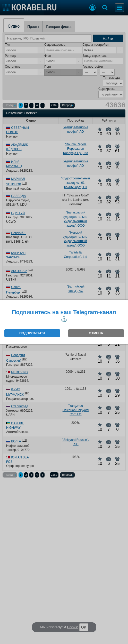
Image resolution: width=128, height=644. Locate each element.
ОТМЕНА (96, 333)
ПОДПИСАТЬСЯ (32, 333)
